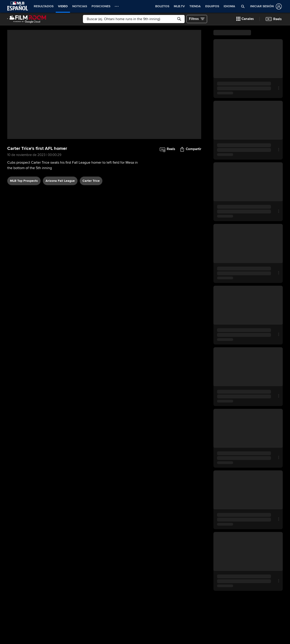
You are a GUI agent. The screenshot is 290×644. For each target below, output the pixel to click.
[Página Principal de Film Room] (27, 19)
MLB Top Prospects (24, 181)
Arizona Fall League (60, 181)
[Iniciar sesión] (265, 6)
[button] (243, 6)
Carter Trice (91, 181)
